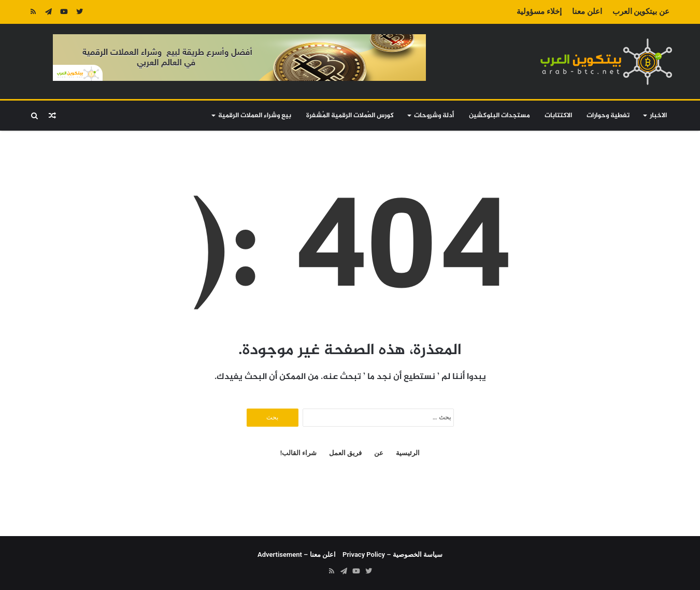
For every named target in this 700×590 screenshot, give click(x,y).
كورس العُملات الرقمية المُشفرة (350, 116)
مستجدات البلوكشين (499, 116)
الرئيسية (408, 453)
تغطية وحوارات (608, 116)
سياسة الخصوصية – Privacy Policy (392, 554)
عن (379, 453)
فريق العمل (345, 453)
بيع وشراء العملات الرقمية (255, 116)
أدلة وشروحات (434, 116)
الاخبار (658, 116)
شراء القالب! (299, 453)
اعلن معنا (587, 11)
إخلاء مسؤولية (539, 11)
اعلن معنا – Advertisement (297, 554)
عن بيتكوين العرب (641, 11)
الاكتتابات (558, 116)
